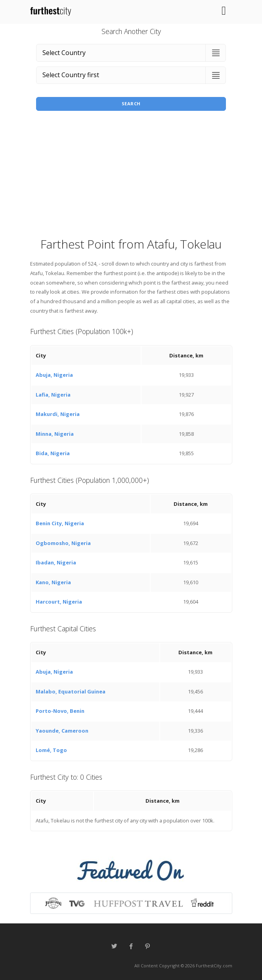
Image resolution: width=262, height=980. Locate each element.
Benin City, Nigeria (60, 523)
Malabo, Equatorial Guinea (71, 691)
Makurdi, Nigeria (58, 414)
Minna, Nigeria (55, 434)
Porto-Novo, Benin (60, 711)
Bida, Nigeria (53, 453)
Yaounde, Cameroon (62, 731)
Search (131, 104)
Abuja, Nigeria (54, 375)
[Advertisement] (131, 177)
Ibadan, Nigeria (56, 562)
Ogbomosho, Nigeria (63, 543)
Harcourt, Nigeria (59, 602)
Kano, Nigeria (53, 582)
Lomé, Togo (51, 750)
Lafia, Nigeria (53, 395)
